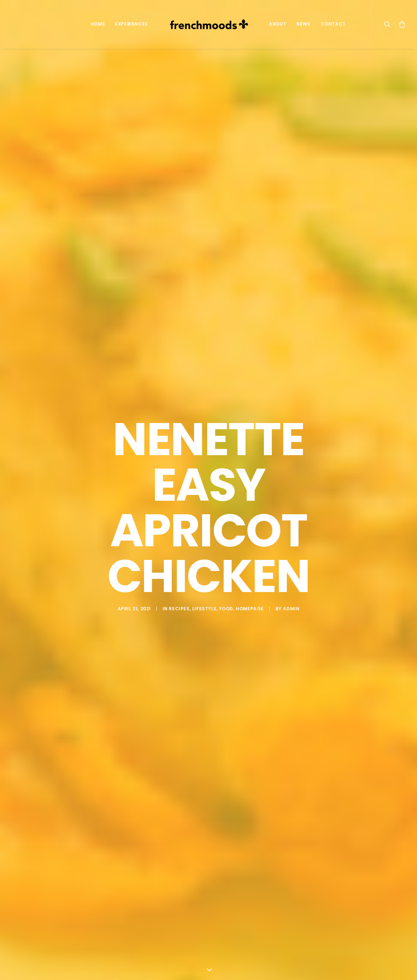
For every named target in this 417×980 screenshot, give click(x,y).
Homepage (250, 599)
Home (98, 24)
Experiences (132, 24)
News (303, 24)
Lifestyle (204, 599)
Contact (333, 24)
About (278, 24)
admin (291, 599)
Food (226, 599)
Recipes (179, 599)
